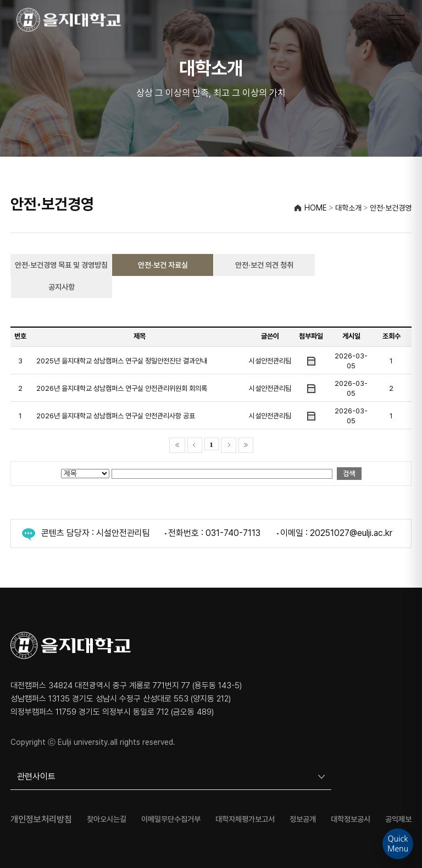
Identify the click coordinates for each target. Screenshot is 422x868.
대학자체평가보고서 (245, 819)
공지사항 (62, 287)
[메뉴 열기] (396, 20)
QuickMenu (398, 844)
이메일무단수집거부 (171, 819)
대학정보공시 (351, 819)
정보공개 (303, 819)
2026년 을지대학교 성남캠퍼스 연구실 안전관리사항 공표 (116, 416)
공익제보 (398, 819)
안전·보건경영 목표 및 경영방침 (61, 265)
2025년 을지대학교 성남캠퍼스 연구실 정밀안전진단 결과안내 (122, 361)
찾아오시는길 (107, 819)
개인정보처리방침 (41, 820)
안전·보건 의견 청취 (264, 265)
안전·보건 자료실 (163, 265)
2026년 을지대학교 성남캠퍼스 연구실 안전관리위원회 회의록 (122, 388)
